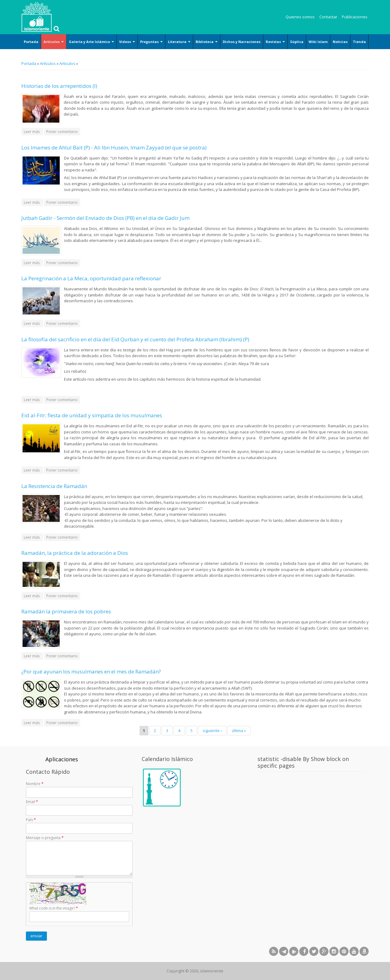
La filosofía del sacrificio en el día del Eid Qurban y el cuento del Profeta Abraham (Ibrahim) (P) (135, 339)
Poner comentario (62, 132)
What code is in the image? (54, 908)
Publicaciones (355, 17)
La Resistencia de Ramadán (54, 486)
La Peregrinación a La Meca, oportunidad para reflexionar (91, 278)
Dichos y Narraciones (242, 42)
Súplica (297, 42)
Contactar (328, 17)
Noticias (340, 42)
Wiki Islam (318, 42)
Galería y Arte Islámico (91, 42)
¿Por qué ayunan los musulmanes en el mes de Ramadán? (91, 671)
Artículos (54, 42)
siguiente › (212, 731)
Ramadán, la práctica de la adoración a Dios (75, 553)
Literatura (179, 42)
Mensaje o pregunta (45, 838)
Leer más (33, 131)
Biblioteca (207, 42)
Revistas (275, 42)
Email (32, 802)
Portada (31, 42)
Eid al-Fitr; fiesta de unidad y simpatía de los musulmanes (92, 415)
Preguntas (151, 42)
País (31, 820)
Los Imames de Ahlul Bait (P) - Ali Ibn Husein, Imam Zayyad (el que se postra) (114, 147)
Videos (127, 42)
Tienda (359, 42)
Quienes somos (300, 17)
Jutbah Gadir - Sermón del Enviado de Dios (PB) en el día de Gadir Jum (105, 218)
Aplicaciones (62, 759)
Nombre (35, 784)
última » (239, 731)
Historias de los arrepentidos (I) (59, 86)
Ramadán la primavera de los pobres (66, 611)
